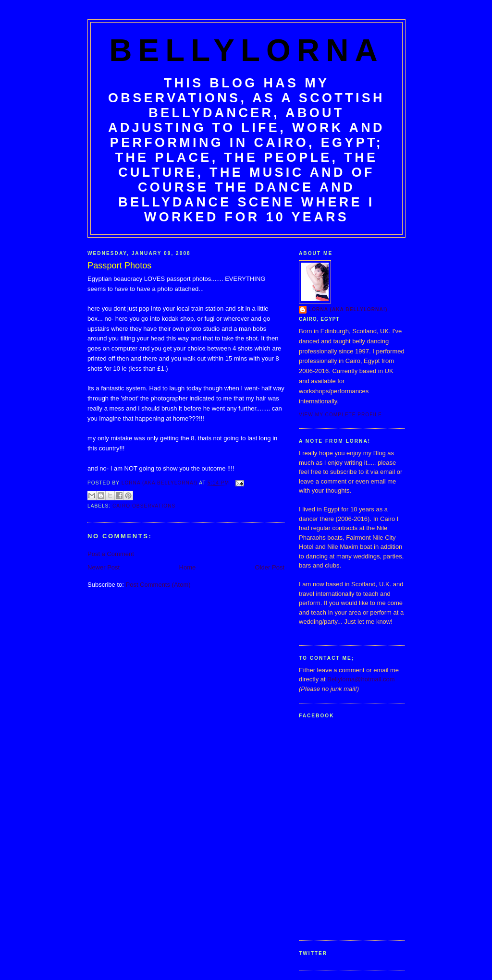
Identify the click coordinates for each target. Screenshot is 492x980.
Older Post (270, 567)
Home (188, 567)
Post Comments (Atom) (158, 585)
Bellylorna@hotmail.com (361, 679)
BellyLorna (246, 50)
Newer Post (104, 567)
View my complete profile (340, 415)
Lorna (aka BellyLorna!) (348, 309)
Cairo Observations (144, 506)
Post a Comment (111, 554)
